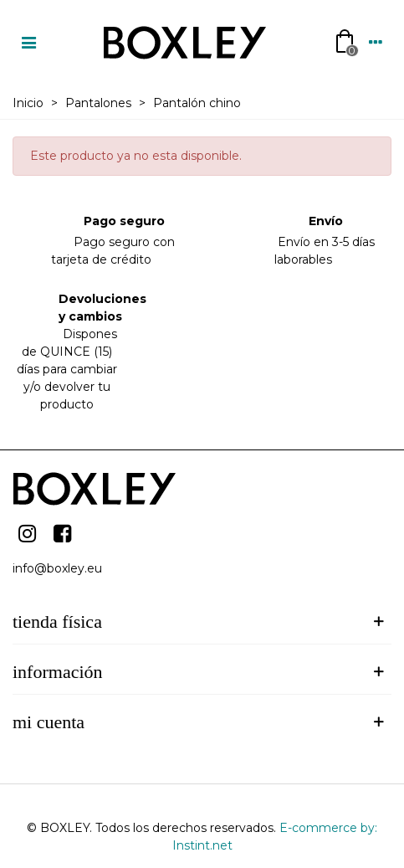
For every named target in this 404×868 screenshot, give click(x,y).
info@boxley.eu (57, 568)
